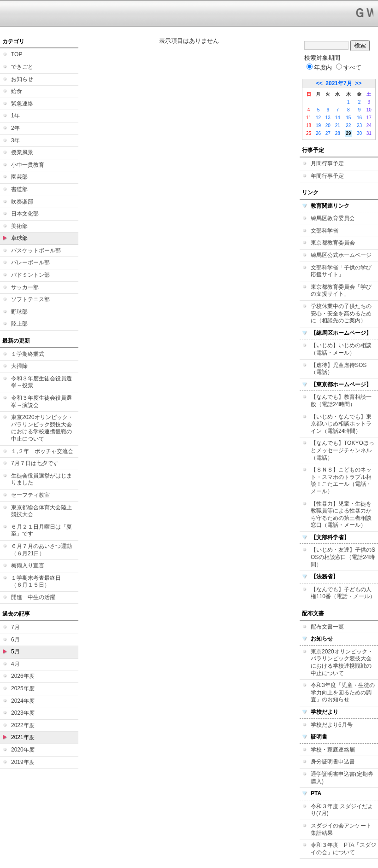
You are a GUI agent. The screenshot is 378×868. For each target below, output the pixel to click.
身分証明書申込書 (333, 762)
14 (338, 118)
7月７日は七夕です (35, 463)
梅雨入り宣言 (28, 565)
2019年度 (23, 762)
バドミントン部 (30, 275)
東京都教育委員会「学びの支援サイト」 (341, 291)
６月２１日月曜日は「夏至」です (41, 530)
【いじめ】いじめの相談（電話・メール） (341, 349)
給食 (17, 91)
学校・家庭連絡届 (333, 750)
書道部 (19, 189)
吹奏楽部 (22, 202)
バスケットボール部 (36, 250)
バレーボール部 (30, 262)
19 (318, 125)
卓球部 (19, 238)
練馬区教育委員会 (333, 218)
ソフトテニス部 (30, 299)
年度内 (319, 67)
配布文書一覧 (327, 627)
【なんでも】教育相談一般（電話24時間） (341, 401)
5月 (15, 652)
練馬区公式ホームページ (341, 255)
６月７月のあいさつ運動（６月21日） (41, 550)
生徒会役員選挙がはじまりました (41, 479)
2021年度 (23, 737)
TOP (17, 54)
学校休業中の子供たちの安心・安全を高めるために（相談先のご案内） (341, 313)
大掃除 (19, 366)
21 (338, 125)
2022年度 (23, 725)
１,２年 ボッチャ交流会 (42, 451)
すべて (349, 67)
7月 (15, 627)
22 (348, 125)
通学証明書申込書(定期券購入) (342, 778)
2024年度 (23, 701)
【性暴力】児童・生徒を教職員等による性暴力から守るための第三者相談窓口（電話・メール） (341, 515)
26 (318, 133)
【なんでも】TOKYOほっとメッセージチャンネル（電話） (343, 450)
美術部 (19, 226)
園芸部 (19, 177)
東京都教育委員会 (333, 243)
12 (318, 118)
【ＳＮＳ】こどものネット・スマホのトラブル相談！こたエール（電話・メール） (341, 481)
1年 (15, 116)
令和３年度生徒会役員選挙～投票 (41, 382)
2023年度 (23, 713)
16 (359, 118)
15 (348, 118)
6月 (15, 640)
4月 (15, 664)
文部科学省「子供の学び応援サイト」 (341, 271)
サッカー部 (25, 287)
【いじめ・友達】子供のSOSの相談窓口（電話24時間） (343, 557)
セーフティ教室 (30, 495)
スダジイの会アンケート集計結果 (341, 829)
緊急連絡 (22, 104)
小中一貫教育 (28, 165)
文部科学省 (325, 231)
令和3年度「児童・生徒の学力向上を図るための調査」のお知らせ (343, 692)
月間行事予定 (327, 163)
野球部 (19, 312)
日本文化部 (25, 214)
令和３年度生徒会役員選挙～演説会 (41, 402)
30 (359, 133)
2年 (15, 128)
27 (328, 133)
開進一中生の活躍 (33, 597)
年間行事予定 (327, 176)
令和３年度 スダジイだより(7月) (342, 810)
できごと (22, 67)
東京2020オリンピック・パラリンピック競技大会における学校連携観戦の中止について (42, 428)
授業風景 (22, 152)
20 (328, 125)
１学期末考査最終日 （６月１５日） (39, 582)
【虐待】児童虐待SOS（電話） (339, 369)
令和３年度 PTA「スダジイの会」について (343, 849)
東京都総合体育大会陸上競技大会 (41, 511)
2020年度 (23, 750)
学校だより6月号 (332, 725)
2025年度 (23, 688)
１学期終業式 (28, 354)
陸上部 (19, 324)
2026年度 (23, 676)
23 (359, 125)
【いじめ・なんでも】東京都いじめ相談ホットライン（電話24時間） (341, 424)
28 (338, 133)
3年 (15, 140)
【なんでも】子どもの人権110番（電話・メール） (343, 593)
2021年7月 (339, 83)
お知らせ (22, 79)
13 (328, 118)
